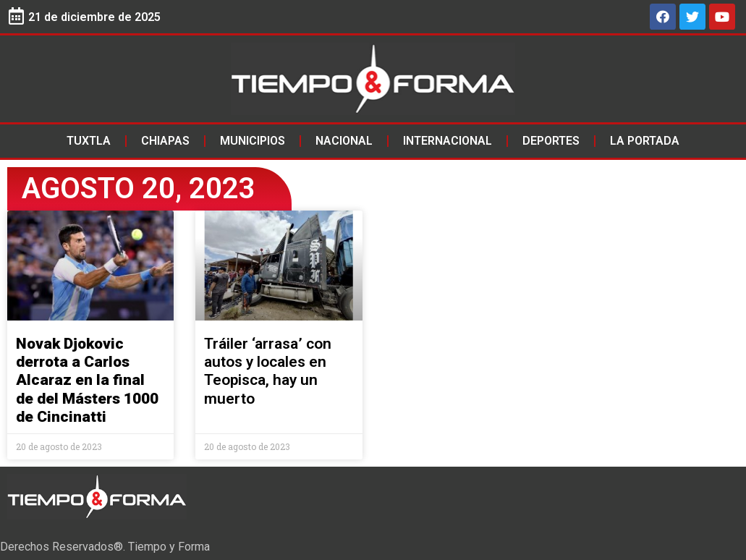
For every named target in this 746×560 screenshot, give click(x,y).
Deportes (551, 141)
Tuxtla (89, 141)
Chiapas (165, 141)
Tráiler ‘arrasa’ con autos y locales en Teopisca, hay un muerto (268, 371)
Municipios (253, 141)
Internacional (448, 141)
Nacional (344, 141)
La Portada (645, 141)
